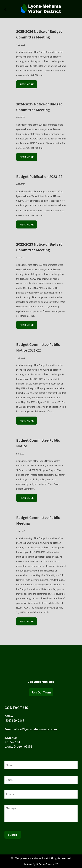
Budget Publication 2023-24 (39, 176)
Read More (27, 84)
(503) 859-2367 (14, 720)
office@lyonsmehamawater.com (35, 729)
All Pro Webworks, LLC (47, 864)
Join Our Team (41, 692)
